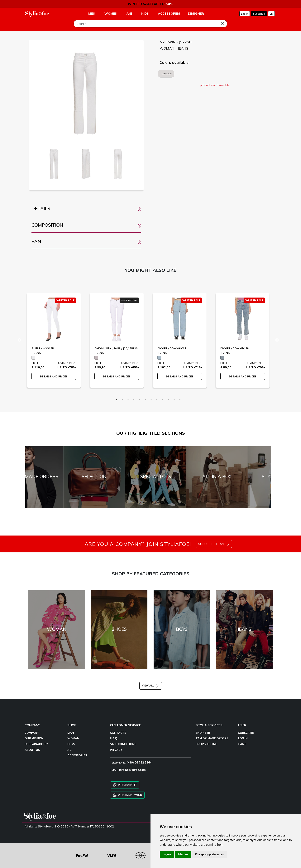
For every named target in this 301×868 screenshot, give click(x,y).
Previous (19, 340)
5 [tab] (140, 400)
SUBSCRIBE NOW (214, 544)
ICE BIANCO (166, 74)
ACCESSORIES (77, 755)
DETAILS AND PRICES (54, 376)
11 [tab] (174, 400)
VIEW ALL (151, 686)
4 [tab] (134, 400)
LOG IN (243, 738)
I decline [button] (183, 854)
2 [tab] (122, 400)
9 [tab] (163, 400)
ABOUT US (32, 750)
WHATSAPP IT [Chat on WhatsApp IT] (125, 785)
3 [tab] (128, 400)
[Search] (150, 24)
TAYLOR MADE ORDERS (212, 738)
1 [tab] (117, 400)
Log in (245, 14)
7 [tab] (151, 400)
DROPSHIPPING (206, 744)
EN (271, 14)
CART (242, 744)
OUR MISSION (34, 738)
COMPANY (32, 733)
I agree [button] (167, 854)
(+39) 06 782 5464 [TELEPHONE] (139, 763)
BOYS (71, 744)
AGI (70, 750)
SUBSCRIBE (246, 733)
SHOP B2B (203, 733)
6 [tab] (145, 400)
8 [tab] (157, 400)
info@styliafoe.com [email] (132, 770)
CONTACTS (118, 733)
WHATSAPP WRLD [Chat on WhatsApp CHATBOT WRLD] (127, 795)
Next (277, 340)
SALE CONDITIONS (123, 744)
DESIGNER (196, 13)
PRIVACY (116, 750)
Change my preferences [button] (209, 854)
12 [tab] (180, 400)
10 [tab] (168, 400)
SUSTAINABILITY (36, 744)
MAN (71, 733)
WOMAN (73, 738)
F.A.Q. (114, 738)
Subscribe (259, 14)
